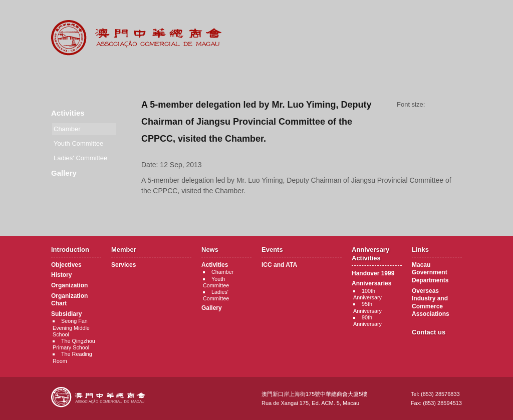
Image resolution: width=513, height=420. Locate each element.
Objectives (66, 265)
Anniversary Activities (318, 75)
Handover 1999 (373, 273)
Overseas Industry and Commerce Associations (431, 303)
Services (123, 265)
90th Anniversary (367, 321)
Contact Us (441, 75)
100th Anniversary (367, 294)
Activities (68, 113)
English (448, 16)
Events (257, 75)
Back (302, 210)
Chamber (222, 272)
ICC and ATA (279, 265)
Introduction (72, 75)
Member (134, 75)
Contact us (429, 332)
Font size (447, 105)
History (61, 275)
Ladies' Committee (80, 158)
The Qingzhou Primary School (74, 344)
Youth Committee (78, 143)
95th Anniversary (367, 307)
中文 (421, 16)
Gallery (64, 173)
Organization (69, 285)
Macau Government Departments (430, 273)
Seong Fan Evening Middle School (71, 327)
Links (380, 75)
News (195, 75)
